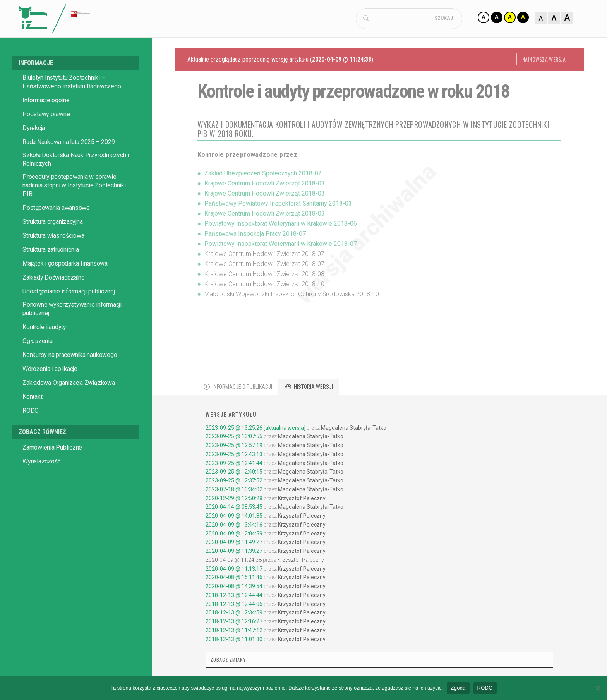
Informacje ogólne (46, 102)
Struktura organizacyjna (52, 223)
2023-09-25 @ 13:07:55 (234, 438)
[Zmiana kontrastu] (503, 19)
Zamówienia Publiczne (52, 449)
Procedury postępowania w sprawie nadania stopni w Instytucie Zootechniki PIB (74, 187)
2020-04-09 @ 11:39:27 (234, 552)
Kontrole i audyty (44, 329)
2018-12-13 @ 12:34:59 (234, 614)
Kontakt (32, 398)
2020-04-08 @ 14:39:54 (234, 588)
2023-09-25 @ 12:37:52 (234, 482)
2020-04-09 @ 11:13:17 (234, 570)
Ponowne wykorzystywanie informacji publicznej (72, 310)
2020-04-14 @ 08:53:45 (234, 508)
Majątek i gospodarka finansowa (65, 265)
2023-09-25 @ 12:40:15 (234, 473)
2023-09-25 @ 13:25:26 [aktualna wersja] (255, 429)
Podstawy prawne (46, 116)
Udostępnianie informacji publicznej (69, 293)
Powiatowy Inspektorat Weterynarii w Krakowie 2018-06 (281, 225)
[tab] (238, 389)
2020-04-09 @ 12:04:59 (234, 535)
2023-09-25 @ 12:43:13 (234, 456)
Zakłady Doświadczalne (54, 279)
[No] (597, 688)
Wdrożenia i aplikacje (50, 370)
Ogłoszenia (38, 342)
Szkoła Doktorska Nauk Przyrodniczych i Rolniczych (76, 161)
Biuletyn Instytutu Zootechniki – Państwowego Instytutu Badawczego (72, 83)
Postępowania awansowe (56, 209)
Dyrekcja (34, 130)
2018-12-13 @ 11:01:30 (234, 641)
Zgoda (458, 688)
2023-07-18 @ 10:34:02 (234, 491)
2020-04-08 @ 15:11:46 (234, 579)
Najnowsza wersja (544, 61)
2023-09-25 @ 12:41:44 (234, 465)
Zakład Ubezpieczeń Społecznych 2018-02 (263, 175)
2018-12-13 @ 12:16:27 (234, 623)
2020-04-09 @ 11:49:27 (234, 544)
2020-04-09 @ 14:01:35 (234, 517)
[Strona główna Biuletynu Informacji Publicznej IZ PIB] (122, 19)
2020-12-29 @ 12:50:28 (234, 500)
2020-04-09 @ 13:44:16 (234, 526)
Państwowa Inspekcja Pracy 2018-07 (255, 235)
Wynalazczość (41, 463)
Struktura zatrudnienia (51, 251)
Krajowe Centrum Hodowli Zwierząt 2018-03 (265, 185)
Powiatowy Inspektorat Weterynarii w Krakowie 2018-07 (281, 245)
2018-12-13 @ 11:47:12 (234, 632)
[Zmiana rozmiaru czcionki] (554, 19)
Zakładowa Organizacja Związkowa (69, 384)
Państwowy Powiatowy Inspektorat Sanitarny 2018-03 (278, 205)
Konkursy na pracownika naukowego (70, 356)
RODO (31, 412)
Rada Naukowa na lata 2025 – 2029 (69, 143)
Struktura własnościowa (53, 237)
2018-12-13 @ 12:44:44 (234, 597)
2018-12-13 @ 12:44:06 (234, 606)
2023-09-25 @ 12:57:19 (234, 447)
